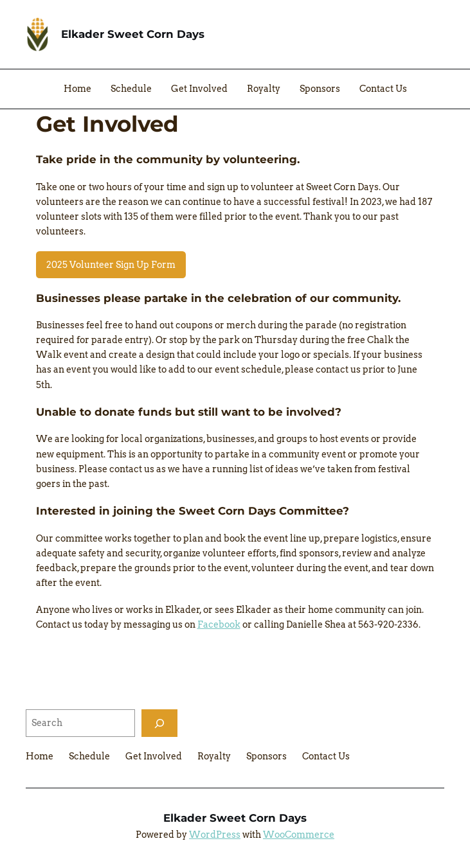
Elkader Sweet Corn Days (133, 34)
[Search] (159, 723)
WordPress (215, 835)
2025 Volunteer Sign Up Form (111, 265)
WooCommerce (299, 835)
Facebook (219, 624)
